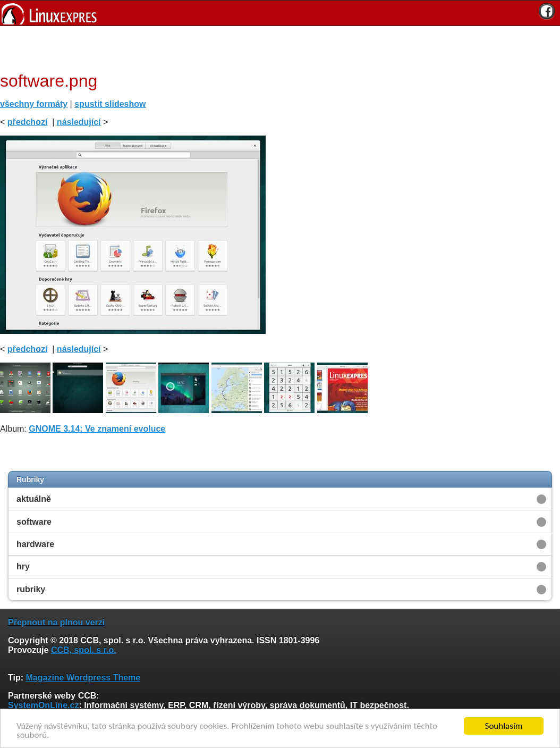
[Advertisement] (276, 47)
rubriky (31, 589)
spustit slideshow (110, 104)
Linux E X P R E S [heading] (280, 13)
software (34, 522)
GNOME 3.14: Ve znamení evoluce (97, 429)
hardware (35, 544)
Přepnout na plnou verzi (56, 622)
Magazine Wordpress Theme (83, 678)
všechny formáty (34, 104)
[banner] (280, 13)
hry (23, 566)
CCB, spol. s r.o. (84, 650)
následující (79, 122)
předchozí (28, 122)
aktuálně (34, 499)
